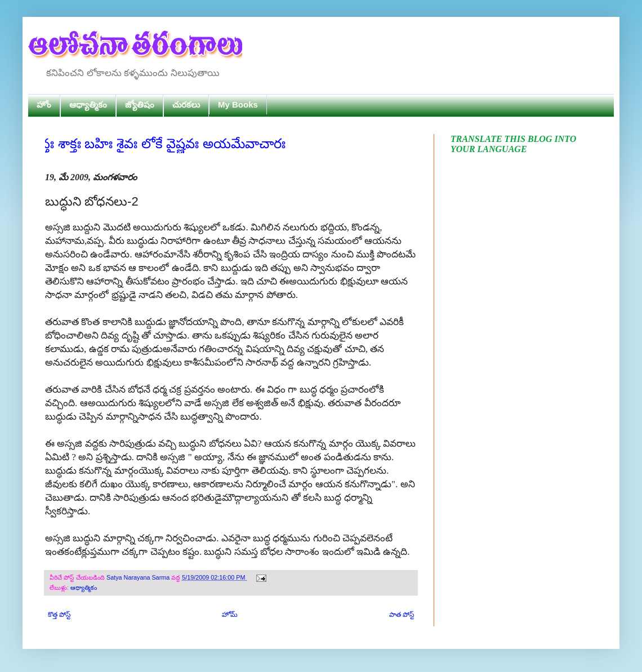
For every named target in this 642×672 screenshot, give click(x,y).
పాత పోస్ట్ (402, 615)
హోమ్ (230, 615)
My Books (238, 104)
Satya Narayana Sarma (139, 577)
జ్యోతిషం (140, 104)
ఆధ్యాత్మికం (88, 104)
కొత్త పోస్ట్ (59, 615)
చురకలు (186, 104)
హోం (44, 104)
